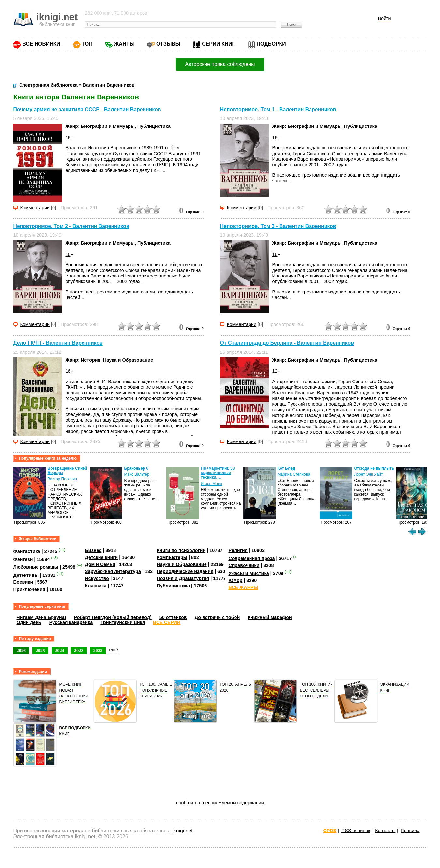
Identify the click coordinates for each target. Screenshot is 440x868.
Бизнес (93, 550)
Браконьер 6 (136, 468)
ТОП (87, 44)
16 (68, 138)
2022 (98, 651)
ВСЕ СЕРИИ (167, 622)
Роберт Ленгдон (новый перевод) (113, 617)
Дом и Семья (100, 564)
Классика (96, 586)
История (91, 360)
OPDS (330, 831)
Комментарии (35, 208)
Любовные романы (36, 567)
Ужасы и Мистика (249, 573)
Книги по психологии (181, 550)
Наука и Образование (128, 360)
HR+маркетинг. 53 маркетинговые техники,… (218, 473)
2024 (60, 651)
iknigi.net (182, 831)
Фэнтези (23, 559)
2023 (79, 651)
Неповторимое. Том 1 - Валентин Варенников (278, 109)
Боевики (23, 582)
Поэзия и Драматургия (183, 578)
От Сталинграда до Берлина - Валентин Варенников (287, 343)
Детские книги (101, 557)
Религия (238, 550)
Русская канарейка (71, 622)
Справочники (244, 565)
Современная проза (251, 558)
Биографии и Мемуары (108, 126)
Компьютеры (172, 557)
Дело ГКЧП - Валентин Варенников (58, 343)
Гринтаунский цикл (123, 622)
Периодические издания (185, 571)
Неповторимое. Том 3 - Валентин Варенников (278, 226)
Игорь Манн (211, 484)
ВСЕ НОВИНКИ (41, 44)
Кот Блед (286, 468)
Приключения (29, 589)
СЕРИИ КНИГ (218, 44)
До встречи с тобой (217, 617)
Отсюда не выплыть (374, 468)
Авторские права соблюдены (220, 64)
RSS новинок (356, 831)
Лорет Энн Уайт (368, 474)
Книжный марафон (270, 617)
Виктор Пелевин (62, 479)
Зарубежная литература (113, 571)
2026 (21, 651)
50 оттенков (173, 617)
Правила (410, 831)
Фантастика (27, 551)
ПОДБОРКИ (271, 44)
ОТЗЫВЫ (168, 44)
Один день (29, 622)
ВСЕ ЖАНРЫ (243, 587)
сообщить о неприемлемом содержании (220, 803)
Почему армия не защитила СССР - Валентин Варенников (87, 109)
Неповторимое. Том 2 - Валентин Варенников (71, 226)
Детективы (26, 575)
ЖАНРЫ (124, 44)
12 (275, 371)
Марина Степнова (294, 474)
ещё (114, 650)
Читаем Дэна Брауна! (41, 617)
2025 (40, 651)
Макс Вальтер (137, 474)
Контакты (385, 831)
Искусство (97, 578)
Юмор (235, 580)
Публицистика (154, 126)
